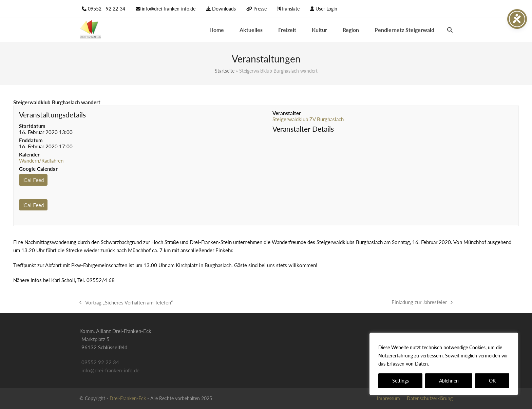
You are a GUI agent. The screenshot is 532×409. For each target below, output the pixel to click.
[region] (444, 364)
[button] (450, 30)
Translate (290, 9)
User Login (326, 9)
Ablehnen (449, 381)
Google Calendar (38, 169)
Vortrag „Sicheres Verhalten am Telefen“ (126, 303)
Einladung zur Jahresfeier (422, 303)
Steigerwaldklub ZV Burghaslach (308, 119)
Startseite (225, 71)
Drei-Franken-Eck (128, 398)
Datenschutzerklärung (455, 364)
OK (492, 381)
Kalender (29, 154)
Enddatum (31, 140)
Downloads (224, 9)
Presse (260, 9)
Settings (401, 381)
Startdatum (32, 126)
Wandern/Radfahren (41, 161)
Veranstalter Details (303, 129)
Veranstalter (287, 113)
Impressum (388, 398)
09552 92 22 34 (100, 362)
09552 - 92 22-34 (107, 9)
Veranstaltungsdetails (52, 115)
